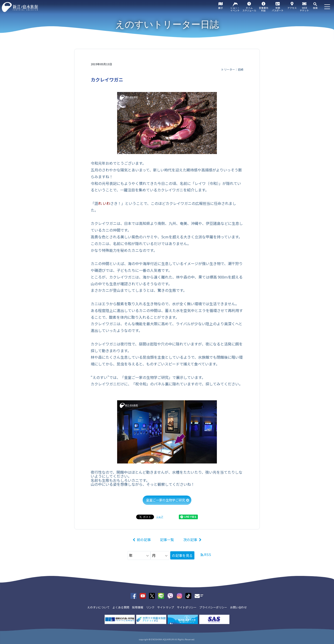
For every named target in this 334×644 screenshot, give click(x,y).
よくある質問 (121, 607)
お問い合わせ (238, 607)
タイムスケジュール (249, 9)
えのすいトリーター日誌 (167, 24)
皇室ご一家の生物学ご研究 (166, 500)
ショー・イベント (235, 9)
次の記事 (190, 540)
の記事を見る (182, 555)
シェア (160, 517)
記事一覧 (167, 540)
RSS (208, 554)
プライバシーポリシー (213, 607)
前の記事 (144, 540)
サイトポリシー (187, 607)
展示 (221, 8)
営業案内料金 (263, 9)
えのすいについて (98, 607)
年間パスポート (278, 9)
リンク (150, 607)
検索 (315, 8)
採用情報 (138, 607)
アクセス (292, 8)
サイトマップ (166, 607)
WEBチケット (304, 9)
